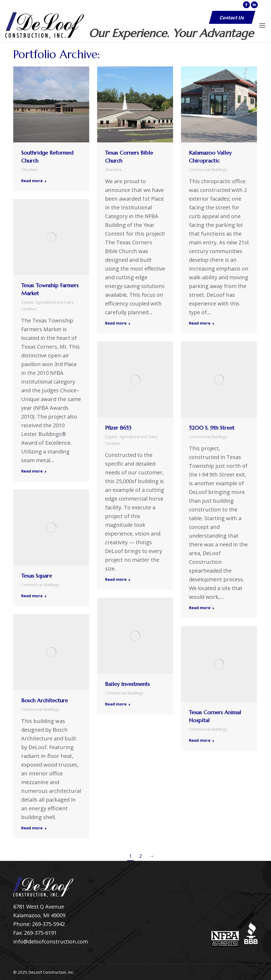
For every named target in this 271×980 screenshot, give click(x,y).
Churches (30, 169)
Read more (34, 181)
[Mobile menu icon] (262, 25)
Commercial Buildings (208, 169)
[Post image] (51, 104)
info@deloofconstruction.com (51, 941)
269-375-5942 (48, 924)
